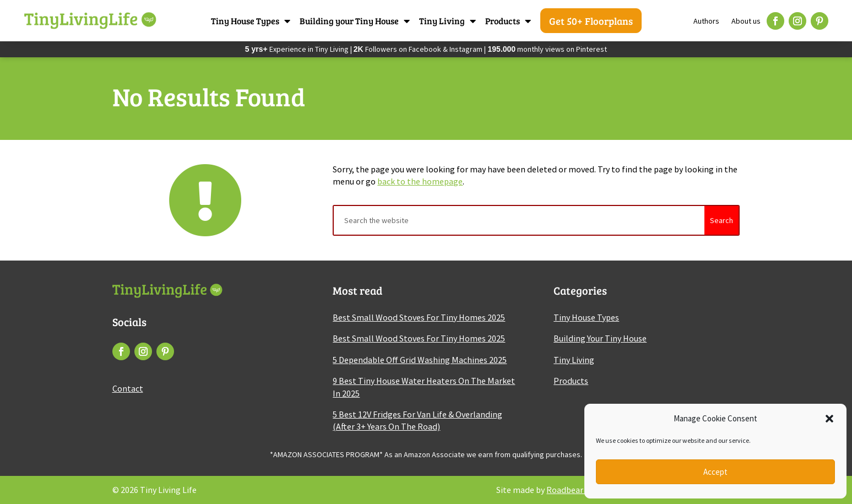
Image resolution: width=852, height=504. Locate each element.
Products (503, 21)
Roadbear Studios (580, 490)
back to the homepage (420, 181)
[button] (829, 419)
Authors (706, 21)
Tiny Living (442, 21)
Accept (715, 472)
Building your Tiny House (349, 21)
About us (746, 21)
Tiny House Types (245, 21)
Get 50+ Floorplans (591, 21)
